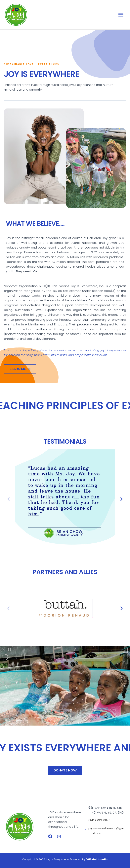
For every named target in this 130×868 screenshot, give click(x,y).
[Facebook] (50, 836)
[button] (8, 499)
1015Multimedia (97, 859)
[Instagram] (59, 836)
